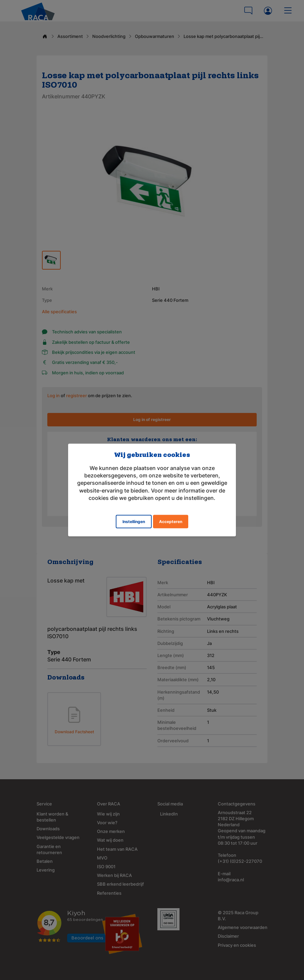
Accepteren (171, 522)
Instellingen (134, 522)
